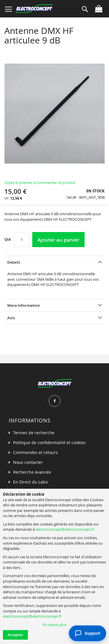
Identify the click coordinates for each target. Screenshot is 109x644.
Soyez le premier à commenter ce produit (40, 183)
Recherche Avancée (32, 472)
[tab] (54, 262)
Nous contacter (28, 462)
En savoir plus (55, 625)
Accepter (15, 635)
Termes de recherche (34, 433)
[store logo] (34, 9)
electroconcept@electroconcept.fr (65, 529)
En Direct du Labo (30, 482)
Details (14, 262)
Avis (11, 318)
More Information (24, 305)
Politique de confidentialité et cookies (49, 443)
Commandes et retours (35, 452)
